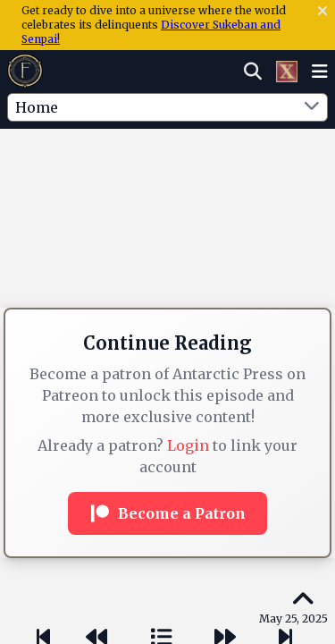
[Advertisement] (168, 165)
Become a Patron (167, 513)
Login (188, 445)
